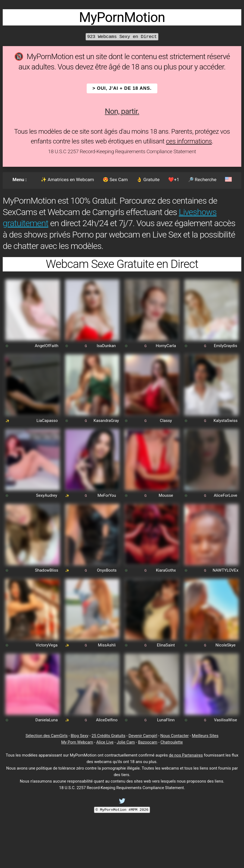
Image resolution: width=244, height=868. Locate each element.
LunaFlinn (166, 720)
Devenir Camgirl (143, 736)
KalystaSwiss (226, 421)
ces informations (189, 141)
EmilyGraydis (226, 346)
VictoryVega (46, 645)
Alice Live (105, 742)
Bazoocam (148, 742)
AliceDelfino (107, 720)
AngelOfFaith (47, 346)
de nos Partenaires (186, 755)
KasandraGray (106, 421)
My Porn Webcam (77, 742)
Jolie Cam (126, 742)
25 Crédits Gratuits (108, 736)
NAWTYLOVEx (225, 570)
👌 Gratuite (148, 180)
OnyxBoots (107, 570)
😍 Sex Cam (115, 180)
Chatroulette (172, 742)
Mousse (166, 495)
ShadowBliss (47, 570)
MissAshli (107, 645)
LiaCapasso (47, 421)
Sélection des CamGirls (47, 736)
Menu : (20, 180)
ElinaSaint (166, 645)
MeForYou (107, 495)
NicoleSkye (226, 645)
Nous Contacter (174, 736)
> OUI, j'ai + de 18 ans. (122, 88)
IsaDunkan (106, 346)
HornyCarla (166, 346)
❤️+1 (174, 180)
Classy (166, 421)
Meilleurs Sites (205, 736)
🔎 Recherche (202, 180)
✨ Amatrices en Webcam (67, 180)
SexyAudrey (47, 495)
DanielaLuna (46, 720)
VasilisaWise (226, 720)
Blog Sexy (79, 736)
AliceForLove (226, 495)
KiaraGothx (166, 570)
